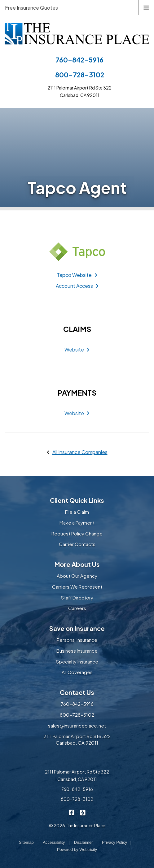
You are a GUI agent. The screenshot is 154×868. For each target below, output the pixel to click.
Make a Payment (77, 523)
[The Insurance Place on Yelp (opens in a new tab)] (83, 812)
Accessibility (54, 842)
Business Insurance (77, 651)
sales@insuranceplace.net (77, 726)
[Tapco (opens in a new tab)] (77, 252)
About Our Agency (77, 576)
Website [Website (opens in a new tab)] (77, 349)
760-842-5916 (79, 60)
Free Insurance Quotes (31, 8)
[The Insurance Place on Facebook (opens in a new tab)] (71, 812)
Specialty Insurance (77, 661)
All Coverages (77, 672)
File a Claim (77, 512)
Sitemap (26, 842)
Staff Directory (77, 597)
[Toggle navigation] (146, 7)
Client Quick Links (77, 500)
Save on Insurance (77, 628)
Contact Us (77, 692)
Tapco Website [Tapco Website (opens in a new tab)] (77, 275)
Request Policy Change (77, 533)
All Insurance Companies (80, 452)
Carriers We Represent (77, 587)
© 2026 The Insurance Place (77, 825)
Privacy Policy (114, 842)
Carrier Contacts (77, 544)
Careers (77, 608)
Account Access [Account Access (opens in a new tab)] (77, 286)
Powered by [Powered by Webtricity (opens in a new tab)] (77, 850)
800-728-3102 (80, 75)
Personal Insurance (77, 640)
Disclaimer (84, 842)
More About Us (77, 564)
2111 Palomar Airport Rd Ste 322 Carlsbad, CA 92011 (77, 739)
